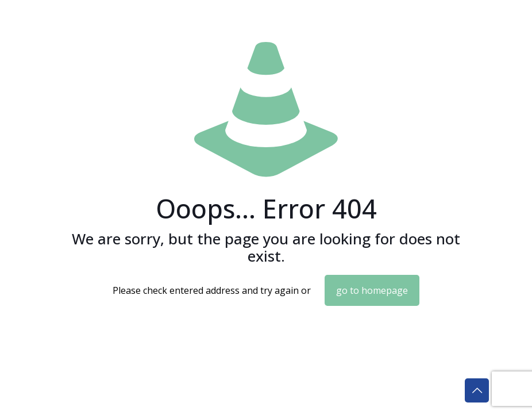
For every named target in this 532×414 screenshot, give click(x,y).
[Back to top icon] (477, 390)
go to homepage (372, 290)
